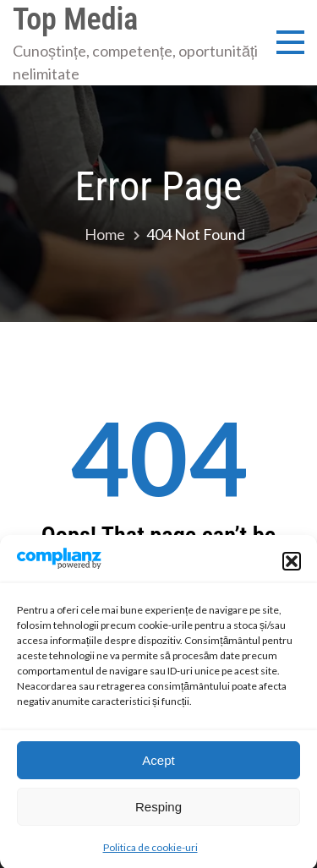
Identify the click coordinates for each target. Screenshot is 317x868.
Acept (158, 767)
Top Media (75, 19)
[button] (292, 568)
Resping (158, 813)
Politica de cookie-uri (150, 854)
